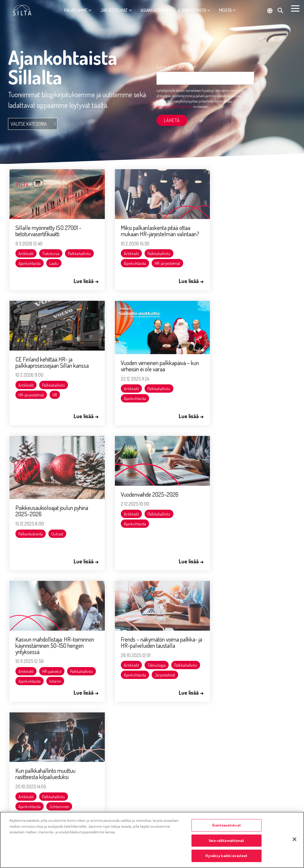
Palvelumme (78, 10)
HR (252, 259)
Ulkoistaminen (265, 540)
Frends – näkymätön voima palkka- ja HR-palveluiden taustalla (143, 501)
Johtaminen (256, 530)
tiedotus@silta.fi (25, 675)
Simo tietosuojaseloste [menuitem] (123, 780)
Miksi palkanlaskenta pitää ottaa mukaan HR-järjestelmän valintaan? (149, 230)
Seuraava (190, 577)
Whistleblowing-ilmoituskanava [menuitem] (35, 795)
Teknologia (150, 527)
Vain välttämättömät (226, 840)
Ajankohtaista (194, 10)
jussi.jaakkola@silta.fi (103, 661)
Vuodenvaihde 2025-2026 (241, 355)
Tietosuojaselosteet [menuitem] (25, 809)
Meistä (227, 10)
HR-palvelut (52, 527)
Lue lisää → (79, 281)
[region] (152, 840)
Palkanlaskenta (129, 393)
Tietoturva (51, 250)
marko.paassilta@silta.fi (106, 739)
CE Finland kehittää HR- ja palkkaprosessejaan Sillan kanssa (249, 227)
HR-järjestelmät (161, 266)
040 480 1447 (96, 731)
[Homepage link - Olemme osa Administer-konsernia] (39, 768)
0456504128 (95, 693)
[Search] (280, 10)
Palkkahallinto (30, 259)
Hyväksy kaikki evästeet (226, 856)
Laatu (23, 269)
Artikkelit (26, 250)
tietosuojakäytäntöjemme (174, 107)
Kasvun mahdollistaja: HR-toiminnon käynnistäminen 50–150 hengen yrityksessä (52, 501)
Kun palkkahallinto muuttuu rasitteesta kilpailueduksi (243, 498)
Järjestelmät (116, 10)
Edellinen (113, 577)
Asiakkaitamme (155, 10)
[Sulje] (294, 839)
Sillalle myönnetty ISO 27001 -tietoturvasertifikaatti (49, 227)
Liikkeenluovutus (230, 540)
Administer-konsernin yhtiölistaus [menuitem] (90, 795)
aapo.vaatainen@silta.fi (106, 701)
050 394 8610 (96, 653)
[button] (295, 8)
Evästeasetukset (227, 825)
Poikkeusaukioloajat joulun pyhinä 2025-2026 (150, 370)
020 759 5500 (23, 653)
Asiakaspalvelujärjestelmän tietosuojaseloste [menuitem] (67, 780)
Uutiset (156, 393)
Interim (25, 546)
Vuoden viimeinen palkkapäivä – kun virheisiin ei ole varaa (50, 361)
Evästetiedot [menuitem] (20, 780)
